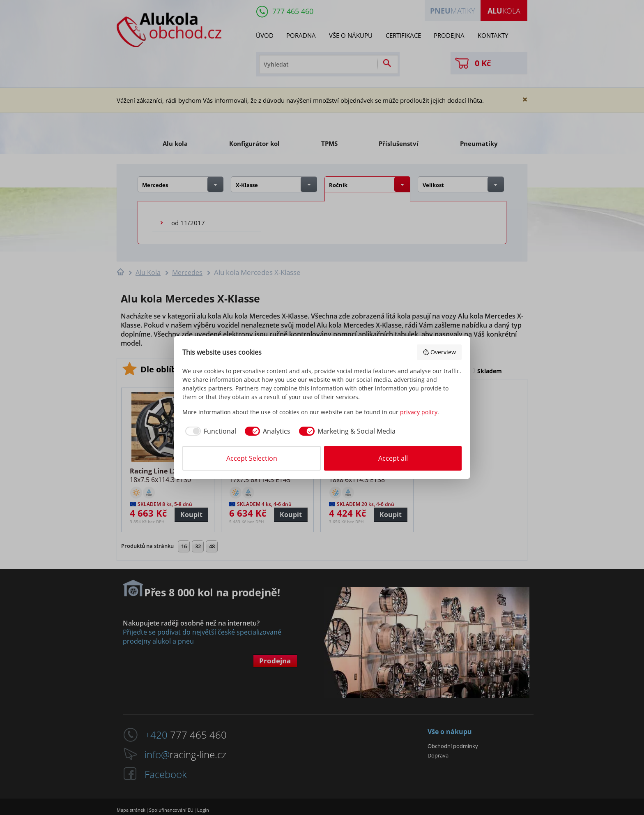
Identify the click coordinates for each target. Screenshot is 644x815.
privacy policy (419, 412)
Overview (439, 352)
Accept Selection (252, 458)
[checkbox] (209, 431)
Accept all (393, 458)
